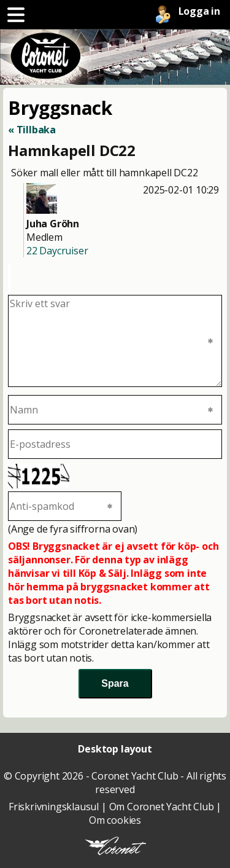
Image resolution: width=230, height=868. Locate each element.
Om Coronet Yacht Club (162, 807)
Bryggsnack (60, 108)
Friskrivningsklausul (54, 807)
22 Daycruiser (57, 251)
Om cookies (115, 820)
